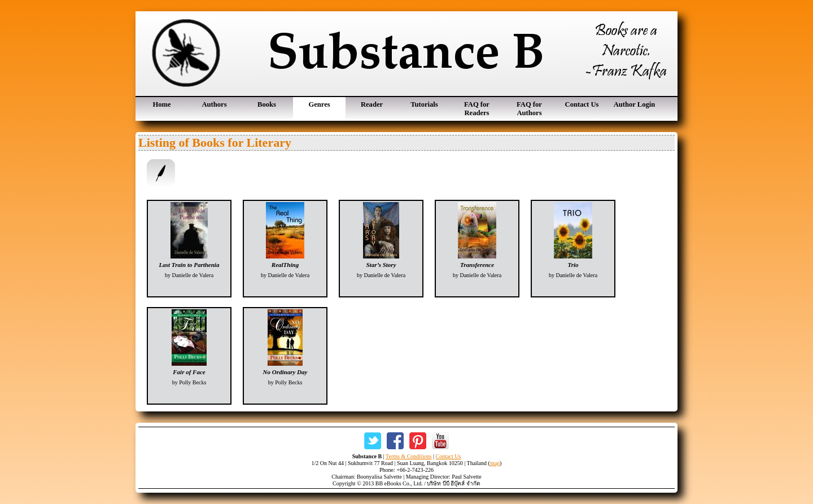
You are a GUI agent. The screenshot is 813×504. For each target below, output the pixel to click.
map (495, 463)
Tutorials (424, 104)
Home (161, 104)
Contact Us (582, 104)
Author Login (635, 104)
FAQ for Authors (529, 109)
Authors (214, 104)
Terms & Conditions (409, 456)
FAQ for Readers (477, 109)
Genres (319, 104)
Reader (372, 104)
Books (267, 104)
